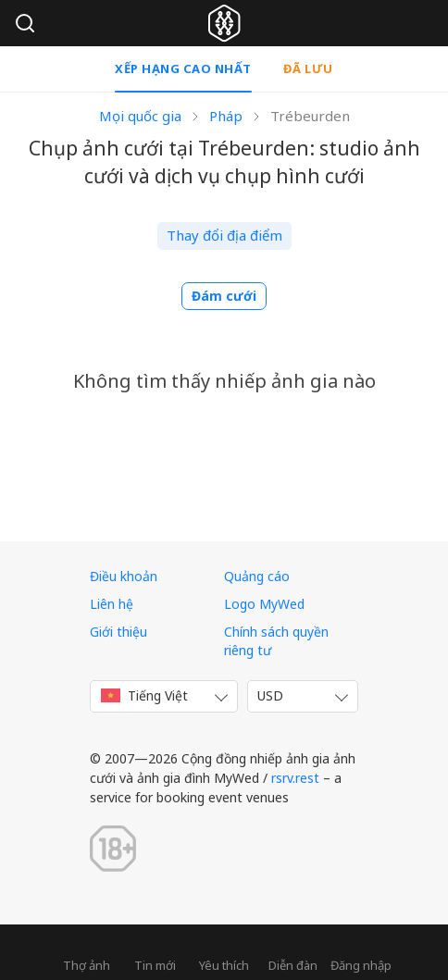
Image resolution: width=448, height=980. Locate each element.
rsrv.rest (295, 778)
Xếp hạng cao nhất (183, 68)
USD (270, 695)
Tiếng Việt (144, 695)
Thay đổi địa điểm (224, 235)
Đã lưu (308, 68)
